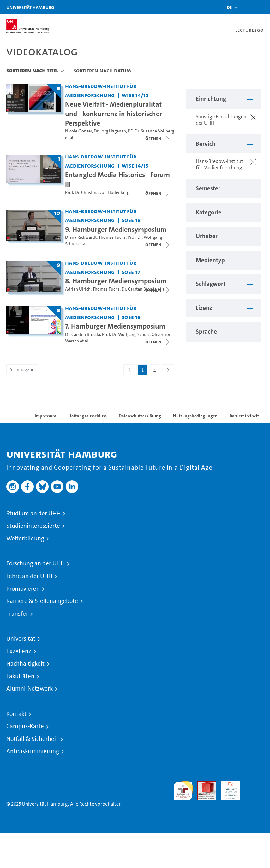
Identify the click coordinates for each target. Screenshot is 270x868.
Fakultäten (20, 676)
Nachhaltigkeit (25, 664)
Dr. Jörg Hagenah (110, 131)
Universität (21, 639)
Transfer (17, 614)
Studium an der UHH (33, 514)
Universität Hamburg (30, 7)
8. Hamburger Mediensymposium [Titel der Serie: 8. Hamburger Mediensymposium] (116, 281)
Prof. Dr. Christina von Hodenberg (97, 192)
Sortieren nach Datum (102, 71)
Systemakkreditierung (254, 785)
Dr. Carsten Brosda (139, 289)
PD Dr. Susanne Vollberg (151, 131)
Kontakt (16, 714)
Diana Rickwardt (81, 237)
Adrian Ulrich (78, 289)
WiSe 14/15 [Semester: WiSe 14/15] (135, 95)
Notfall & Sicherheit (32, 739)
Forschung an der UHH (36, 563)
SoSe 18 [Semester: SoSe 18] (131, 220)
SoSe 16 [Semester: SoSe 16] (131, 317)
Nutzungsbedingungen (195, 416)
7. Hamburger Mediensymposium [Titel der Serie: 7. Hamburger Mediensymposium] (115, 326)
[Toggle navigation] (262, 7)
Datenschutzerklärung (140, 416)
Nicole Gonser (78, 131)
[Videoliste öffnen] (158, 193)
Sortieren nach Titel (32, 71)
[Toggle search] (246, 7)
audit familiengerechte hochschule (183, 791)
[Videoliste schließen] (158, 139)
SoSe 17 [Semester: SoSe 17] (131, 272)
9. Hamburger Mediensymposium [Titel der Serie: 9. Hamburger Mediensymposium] (116, 229)
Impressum (45, 416)
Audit (203, 785)
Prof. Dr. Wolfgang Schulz (126, 334)
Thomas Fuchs (112, 237)
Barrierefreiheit (244, 416)
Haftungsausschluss (87, 416)
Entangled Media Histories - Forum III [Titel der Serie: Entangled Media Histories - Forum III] (117, 179)
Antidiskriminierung (33, 751)
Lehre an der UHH (29, 576)
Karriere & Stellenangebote (42, 601)
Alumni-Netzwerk (30, 689)
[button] (229, 7)
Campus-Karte (25, 726)
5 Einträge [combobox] (22, 369)
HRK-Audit (227, 789)
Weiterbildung (25, 539)
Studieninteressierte (33, 526)
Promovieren (23, 589)
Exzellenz (19, 651)
